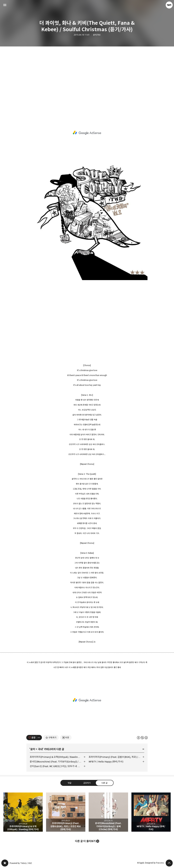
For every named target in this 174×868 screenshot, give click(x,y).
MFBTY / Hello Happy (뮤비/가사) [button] (151, 812)
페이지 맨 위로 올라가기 (169, 863)
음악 (33, 749)
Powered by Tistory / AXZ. (21, 863)
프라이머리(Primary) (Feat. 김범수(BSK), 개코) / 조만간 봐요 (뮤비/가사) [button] (66, 812)
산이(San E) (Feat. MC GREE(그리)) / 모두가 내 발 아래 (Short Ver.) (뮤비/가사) (58, 766)
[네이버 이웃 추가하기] (66, 738)
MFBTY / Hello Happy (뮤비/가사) (106, 762)
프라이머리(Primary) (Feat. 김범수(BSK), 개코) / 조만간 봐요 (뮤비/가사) (116, 757)
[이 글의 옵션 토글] (39, 738)
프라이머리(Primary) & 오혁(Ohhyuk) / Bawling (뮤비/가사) (58, 757)
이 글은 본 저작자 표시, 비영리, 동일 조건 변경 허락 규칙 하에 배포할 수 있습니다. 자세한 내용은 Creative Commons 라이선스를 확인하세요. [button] (142, 737)
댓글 (70, 783)
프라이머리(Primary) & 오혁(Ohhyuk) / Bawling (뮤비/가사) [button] (23, 812)
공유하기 (87, 783)
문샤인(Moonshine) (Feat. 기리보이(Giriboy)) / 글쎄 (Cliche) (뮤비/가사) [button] (108, 812)
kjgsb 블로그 (5, 863)
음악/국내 (97, 35)
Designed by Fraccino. (155, 863)
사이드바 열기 (5, 5)
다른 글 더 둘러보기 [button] (85, 841)
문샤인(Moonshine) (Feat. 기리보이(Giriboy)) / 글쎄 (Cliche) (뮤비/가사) (58, 762)
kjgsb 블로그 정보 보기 (169, 5)
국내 (40, 749)
